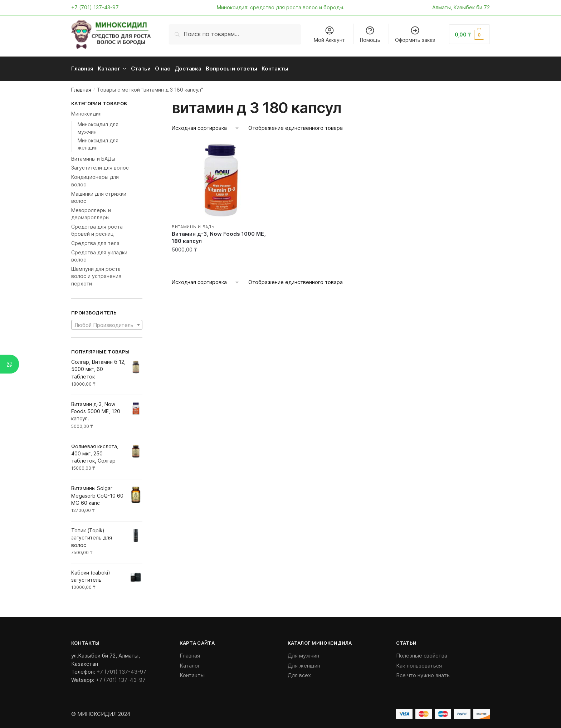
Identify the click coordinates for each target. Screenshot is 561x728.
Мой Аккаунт (329, 34)
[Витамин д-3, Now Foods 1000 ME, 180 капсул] (221, 178)
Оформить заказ (415, 34)
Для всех (299, 673)
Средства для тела (95, 241)
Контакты (192, 673)
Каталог (190, 663)
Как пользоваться (419, 663)
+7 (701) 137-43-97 (95, 7)
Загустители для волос (100, 165)
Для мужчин (303, 653)
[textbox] (107, 323)
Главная (81, 87)
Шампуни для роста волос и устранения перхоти (96, 274)
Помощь (370, 34)
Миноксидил (86, 111)
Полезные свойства (422, 653)
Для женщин (304, 663)
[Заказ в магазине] (206, 126)
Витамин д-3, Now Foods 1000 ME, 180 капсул (219, 235)
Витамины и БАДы (193, 224)
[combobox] (107, 322)
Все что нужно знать (423, 673)
